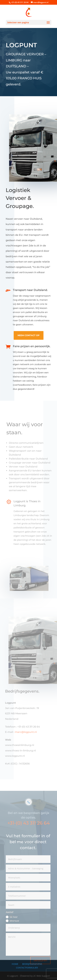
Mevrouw (12, 929)
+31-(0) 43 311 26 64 (29, 831)
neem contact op (28, 335)
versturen (40, 968)
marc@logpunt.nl (25, 732)
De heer (12, 925)
